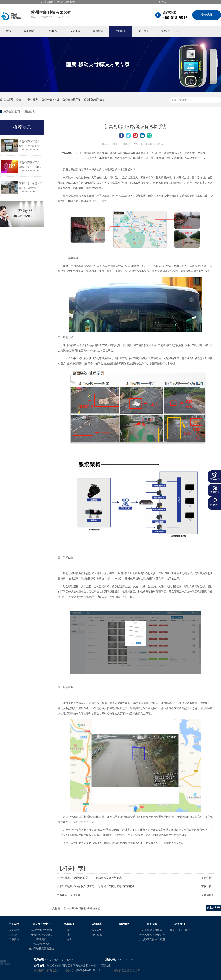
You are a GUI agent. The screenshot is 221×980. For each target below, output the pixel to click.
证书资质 (14, 939)
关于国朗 (143, 31)
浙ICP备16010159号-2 (88, 971)
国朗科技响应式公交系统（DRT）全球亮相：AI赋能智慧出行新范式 (96, 886)
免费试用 (207, 15)
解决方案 (29, 31)
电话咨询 (215, 479)
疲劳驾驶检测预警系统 (41, 949)
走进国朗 (14, 930)
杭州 (69, 939)
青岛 (69, 930)
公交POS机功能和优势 (152, 935)
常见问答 (97, 930)
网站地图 (124, 924)
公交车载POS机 (50, 100)
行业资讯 (97, 935)
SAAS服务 (75, 31)
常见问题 (152, 924)
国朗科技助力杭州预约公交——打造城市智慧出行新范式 (89, 878)
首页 (18, 112)
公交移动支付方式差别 (152, 939)
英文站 (162, 2)
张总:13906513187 (180, 930)
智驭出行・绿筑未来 (69, 895)
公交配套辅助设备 (94, 100)
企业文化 (14, 935)
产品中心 (51, 31)
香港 (69, 935)
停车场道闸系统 (41, 944)
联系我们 (166, 31)
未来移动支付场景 (152, 930)
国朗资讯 (121, 31)
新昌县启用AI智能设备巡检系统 (82, 908)
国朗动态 (97, 924)
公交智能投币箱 (72, 100)
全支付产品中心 (41, 924)
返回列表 (213, 908)
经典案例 (98, 31)
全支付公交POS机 (41, 935)
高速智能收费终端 (41, 930)
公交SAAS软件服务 (27, 100)
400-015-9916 (175, 18)
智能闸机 (41, 939)
